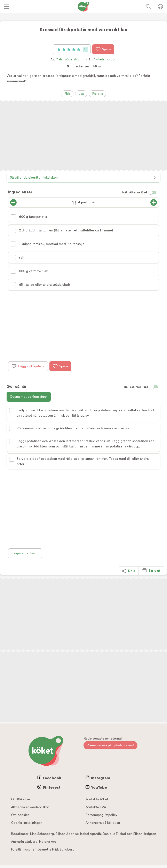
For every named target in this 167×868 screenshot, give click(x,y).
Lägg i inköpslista (28, 366)
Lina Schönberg (42, 834)
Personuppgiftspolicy (101, 815)
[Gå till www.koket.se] (83, 7)
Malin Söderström (69, 59)
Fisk (67, 94)
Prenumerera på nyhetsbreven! (110, 745)
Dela (128, 571)
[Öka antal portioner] (154, 202)
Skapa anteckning (25, 553)
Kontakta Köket (97, 799)
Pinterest (49, 787)
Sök (148, 7)
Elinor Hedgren (145, 834)
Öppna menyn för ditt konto (160, 7)
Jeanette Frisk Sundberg (56, 849)
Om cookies (20, 815)
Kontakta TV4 (96, 807)
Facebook (49, 778)
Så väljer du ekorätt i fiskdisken (83, 178)
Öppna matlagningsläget (29, 397)
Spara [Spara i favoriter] (103, 49)
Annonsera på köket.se (103, 823)
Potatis (98, 94)
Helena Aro (48, 842)
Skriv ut (151, 571)
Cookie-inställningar (26, 823)
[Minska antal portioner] (13, 202)
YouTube (96, 787)
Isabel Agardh (91, 834)
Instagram (98, 778)
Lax (81, 94)
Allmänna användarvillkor (30, 807)
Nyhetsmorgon (105, 59)
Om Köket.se (21, 799)
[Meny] (7, 7)
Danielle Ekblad (114, 834)
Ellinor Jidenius (67, 834)
